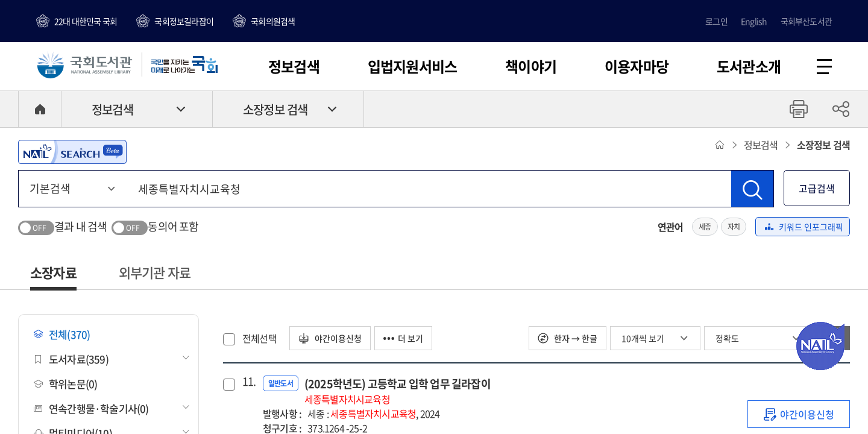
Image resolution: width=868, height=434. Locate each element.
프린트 (799, 109)
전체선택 (259, 338)
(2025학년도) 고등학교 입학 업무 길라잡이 (398, 391)
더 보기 (403, 338)
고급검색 (817, 188)
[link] (799, 414)
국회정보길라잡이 (184, 21)
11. (248, 382)
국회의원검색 (273, 21)
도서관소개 (749, 66)
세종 (705, 227)
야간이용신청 (330, 338)
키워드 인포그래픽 (804, 227)
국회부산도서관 (806, 21)
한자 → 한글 (568, 338)
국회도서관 (84, 64)
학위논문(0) (65, 384)
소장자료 (53, 272)
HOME (40, 109)
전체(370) (62, 334)
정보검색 (294, 66)
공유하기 (841, 109)
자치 (734, 227)
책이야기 (531, 66)
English (754, 21)
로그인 (716, 21)
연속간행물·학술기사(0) (91, 408)
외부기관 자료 (155, 272)
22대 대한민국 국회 (86, 21)
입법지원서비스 (412, 66)
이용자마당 (637, 66)
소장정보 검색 (275, 109)
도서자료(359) (71, 359)
